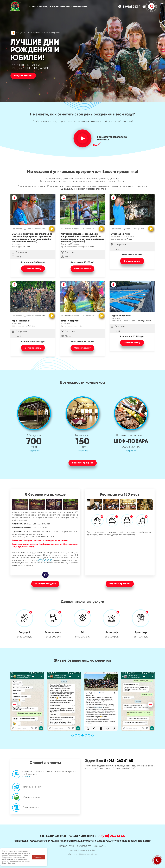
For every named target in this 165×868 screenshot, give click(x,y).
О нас (33, 7)
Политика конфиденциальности (82, 850)
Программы (58, 7)
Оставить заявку (33, 269)
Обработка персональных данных (82, 854)
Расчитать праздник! (83, 463)
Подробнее (34, 451)
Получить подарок (23, 76)
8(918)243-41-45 (45, 560)
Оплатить (15, 777)
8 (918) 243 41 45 (134, 7)
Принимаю (39, 857)
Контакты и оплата (77, 7)
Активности (44, 7)
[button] (15, 704)
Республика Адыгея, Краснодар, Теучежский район (38, 33)
